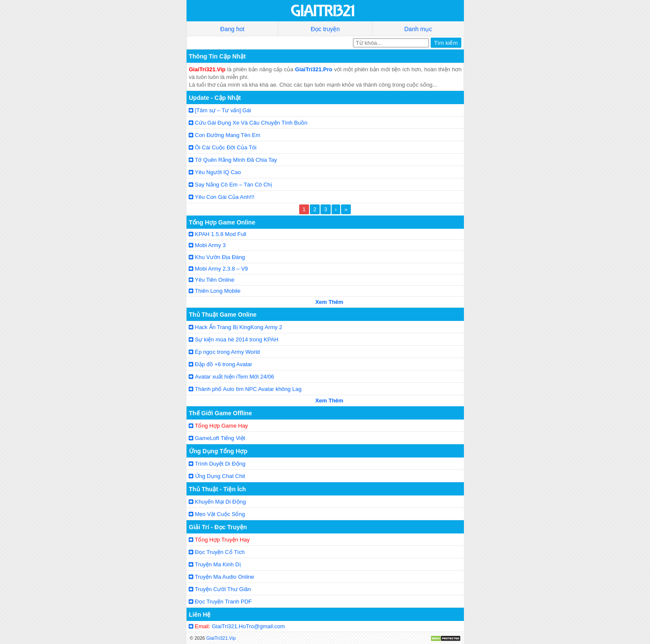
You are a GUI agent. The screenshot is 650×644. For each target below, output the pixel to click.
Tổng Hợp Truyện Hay (223, 540)
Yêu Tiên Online (215, 280)
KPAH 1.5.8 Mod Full (221, 234)
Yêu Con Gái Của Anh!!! (225, 197)
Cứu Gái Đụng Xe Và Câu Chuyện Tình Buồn (251, 123)
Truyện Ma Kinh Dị (218, 564)
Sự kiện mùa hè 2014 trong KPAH (237, 339)
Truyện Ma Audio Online (225, 577)
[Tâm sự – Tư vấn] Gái (223, 110)
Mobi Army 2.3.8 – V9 (222, 269)
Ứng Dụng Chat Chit (220, 476)
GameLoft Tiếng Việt (220, 438)
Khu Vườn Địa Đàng (220, 257)
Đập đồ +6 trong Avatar (224, 364)
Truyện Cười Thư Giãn (223, 589)
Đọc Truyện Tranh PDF (223, 602)
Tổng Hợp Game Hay (222, 426)
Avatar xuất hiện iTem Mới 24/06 (235, 377)
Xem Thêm (329, 302)
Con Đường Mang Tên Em (228, 135)
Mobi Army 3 (210, 245)
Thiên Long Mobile (218, 291)
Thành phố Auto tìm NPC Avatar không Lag (248, 389)
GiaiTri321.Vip (221, 638)
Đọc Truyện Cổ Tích (220, 552)
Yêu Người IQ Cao (218, 172)
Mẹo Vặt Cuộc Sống (220, 514)
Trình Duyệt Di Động (220, 464)
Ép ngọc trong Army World (227, 352)
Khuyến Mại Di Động (221, 502)
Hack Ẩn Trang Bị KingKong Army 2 (239, 327)
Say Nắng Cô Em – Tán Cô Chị (233, 185)
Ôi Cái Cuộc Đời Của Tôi (226, 147)
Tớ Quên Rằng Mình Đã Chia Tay (236, 160)
